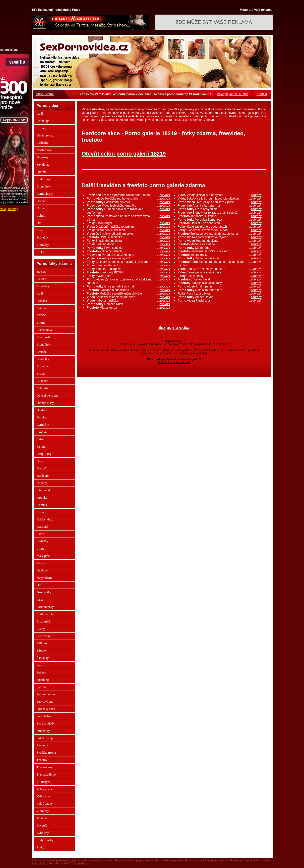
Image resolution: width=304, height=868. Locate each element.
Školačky (43, 237)
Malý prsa (43, 556)
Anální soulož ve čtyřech (220, 237)
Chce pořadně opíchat (129, 286)
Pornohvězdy (45, 607)
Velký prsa (44, 796)
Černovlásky (45, 194)
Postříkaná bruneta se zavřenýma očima (129, 218)
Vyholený (43, 833)
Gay (39, 461)
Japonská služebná (220, 216)
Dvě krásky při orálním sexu (129, 234)
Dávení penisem (47, 395)
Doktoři (42, 410)
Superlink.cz (82, 863)
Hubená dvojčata (220, 241)
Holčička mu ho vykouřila (129, 199)
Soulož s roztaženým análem (220, 269)
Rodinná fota (45, 614)
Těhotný (42, 760)
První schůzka (129, 248)
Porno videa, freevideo (169, 860)
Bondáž (42, 352)
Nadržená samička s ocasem (220, 251)
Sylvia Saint (129, 276)
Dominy (42, 417)
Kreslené (42, 527)
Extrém (41, 439)
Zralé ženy (44, 179)
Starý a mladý (46, 723)
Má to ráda (220, 248)
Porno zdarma (194, 860)
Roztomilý (44, 621)
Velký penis (44, 789)
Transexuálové (46, 774)
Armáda (42, 301)
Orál (40, 223)
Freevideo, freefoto (242, 860)
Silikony (42, 643)
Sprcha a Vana (46, 709)
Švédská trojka (46, 753)
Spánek (41, 672)
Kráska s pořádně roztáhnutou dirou (129, 195)
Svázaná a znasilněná (129, 290)
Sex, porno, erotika (141, 860)
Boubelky (43, 359)
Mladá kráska (220, 255)
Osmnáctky (44, 592)
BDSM (41, 315)
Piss (39, 230)
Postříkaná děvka (220, 294)
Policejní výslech (129, 251)
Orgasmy (43, 157)
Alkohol (42, 279)
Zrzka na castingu (220, 258)
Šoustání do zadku (129, 265)
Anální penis (220, 286)
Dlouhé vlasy (45, 403)
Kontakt (262, 94)
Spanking (43, 680)
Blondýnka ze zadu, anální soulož (220, 213)
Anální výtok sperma (220, 206)
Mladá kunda (129, 308)
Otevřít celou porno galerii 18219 (124, 154)
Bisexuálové (45, 330)
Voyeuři (42, 825)
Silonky (42, 650)
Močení (42, 563)
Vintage (42, 818)
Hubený (42, 483)
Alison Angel (129, 223)
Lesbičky (43, 143)
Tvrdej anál (220, 301)
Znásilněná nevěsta (129, 241)
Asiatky (42, 308)
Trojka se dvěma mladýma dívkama (220, 234)
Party (40, 599)
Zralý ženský (45, 840)
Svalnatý (42, 745)
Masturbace (44, 150)
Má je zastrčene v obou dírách (220, 227)
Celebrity (43, 388)
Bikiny (41, 323)
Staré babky (44, 716)
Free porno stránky (216, 860)
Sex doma (43, 164)
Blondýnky (44, 186)
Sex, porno (121, 860)
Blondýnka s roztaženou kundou (220, 230)
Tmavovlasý (45, 767)
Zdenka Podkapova (129, 269)
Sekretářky (44, 636)
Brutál (41, 374)
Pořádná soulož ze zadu (129, 255)
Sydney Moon (129, 244)
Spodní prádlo (46, 694)
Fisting (41, 128)
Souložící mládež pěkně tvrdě (129, 297)
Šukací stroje (45, 738)
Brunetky (43, 121)
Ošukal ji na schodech (220, 223)
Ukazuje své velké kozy (220, 283)
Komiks (42, 505)
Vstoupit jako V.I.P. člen (232, 94)
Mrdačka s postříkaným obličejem (129, 294)
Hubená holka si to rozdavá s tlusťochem (129, 211)
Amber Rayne (220, 297)
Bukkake (42, 381)
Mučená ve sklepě (220, 244)
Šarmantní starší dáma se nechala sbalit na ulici (220, 264)
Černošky (43, 425)
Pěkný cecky (220, 276)
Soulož (41, 665)
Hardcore (43, 476)
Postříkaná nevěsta (129, 202)
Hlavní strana (45, 94)
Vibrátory (43, 245)
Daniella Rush (129, 304)
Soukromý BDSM (129, 272)
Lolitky (41, 215)
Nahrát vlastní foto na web (174, 362)
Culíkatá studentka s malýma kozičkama (129, 262)
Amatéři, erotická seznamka (95, 860)
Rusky (41, 629)
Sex (51, 863)
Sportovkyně (45, 702)
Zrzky (41, 252)
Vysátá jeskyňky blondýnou (220, 195)
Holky (41, 208)
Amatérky (43, 286)
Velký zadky (45, 804)
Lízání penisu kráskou (129, 230)
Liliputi (42, 548)
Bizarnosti (43, 337)
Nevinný (42, 570)
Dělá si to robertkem (220, 290)
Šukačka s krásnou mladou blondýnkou (220, 199)
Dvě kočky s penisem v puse (220, 202)
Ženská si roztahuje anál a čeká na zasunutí (129, 281)
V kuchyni (43, 782)
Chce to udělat (220, 279)
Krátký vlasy (45, 519)
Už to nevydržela (220, 209)
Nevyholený (45, 578)
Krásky (41, 512)
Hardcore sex (45, 135)
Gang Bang (44, 454)
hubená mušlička (129, 301)
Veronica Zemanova (220, 220)
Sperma (42, 172)
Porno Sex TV (64, 863)
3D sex (41, 272)
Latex (40, 534)
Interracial (43, 490)
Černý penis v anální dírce (220, 272)
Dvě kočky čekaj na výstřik (129, 258)
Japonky (42, 497)
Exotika (42, 432)
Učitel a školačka (129, 237)
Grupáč (41, 201)
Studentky (43, 731)
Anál (40, 113)
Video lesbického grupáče (129, 206)
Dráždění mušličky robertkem (129, 227)
